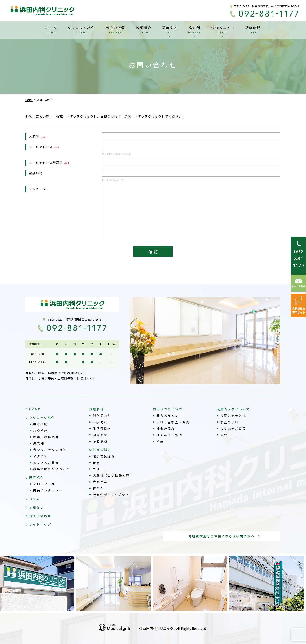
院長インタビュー (48, 490)
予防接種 (100, 441)
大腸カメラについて (233, 409)
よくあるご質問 (46, 463)
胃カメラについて (168, 409)
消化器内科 (102, 416)
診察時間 (40, 431)
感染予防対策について (52, 469)
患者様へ (40, 443)
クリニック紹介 (42, 418)
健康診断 (100, 435)
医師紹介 (36, 477)
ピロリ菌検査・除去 (173, 422)
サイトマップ (40, 524)
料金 (160, 441)
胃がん (98, 488)
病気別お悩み (100, 450)
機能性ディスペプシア (111, 495)
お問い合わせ (40, 516)
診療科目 (97, 409)
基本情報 (40, 424)
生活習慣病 (102, 428)
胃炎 (97, 463)
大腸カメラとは (233, 416)
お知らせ (36, 507)
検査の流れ (166, 428)
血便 (97, 469)
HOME (35, 409)
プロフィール (44, 484)
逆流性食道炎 (104, 456)
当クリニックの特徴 (50, 450)
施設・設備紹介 (46, 437)
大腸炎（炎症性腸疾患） (113, 475)
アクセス (40, 456)
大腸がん (100, 482)
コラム (35, 499)
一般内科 (100, 422)
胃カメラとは (168, 416)
